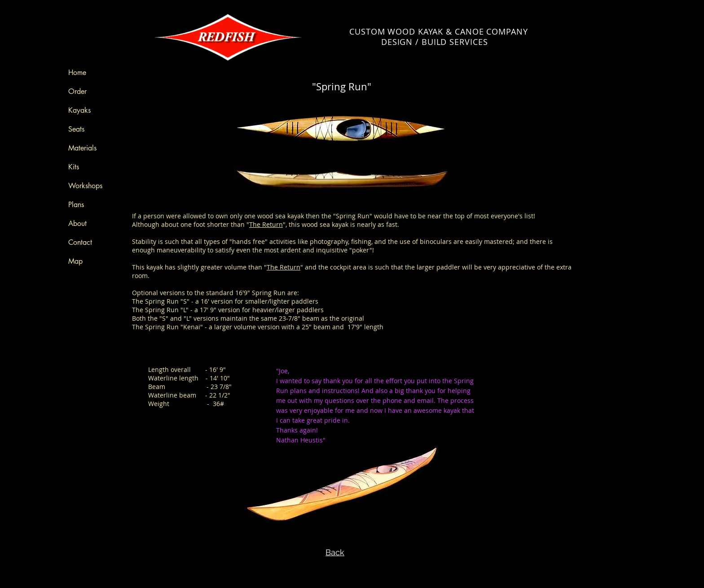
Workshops (85, 186)
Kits (74, 167)
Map (75, 261)
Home (77, 73)
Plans (76, 205)
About (77, 223)
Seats (76, 129)
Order (77, 91)
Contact (80, 242)
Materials (82, 148)
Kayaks (79, 110)
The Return (266, 224)
